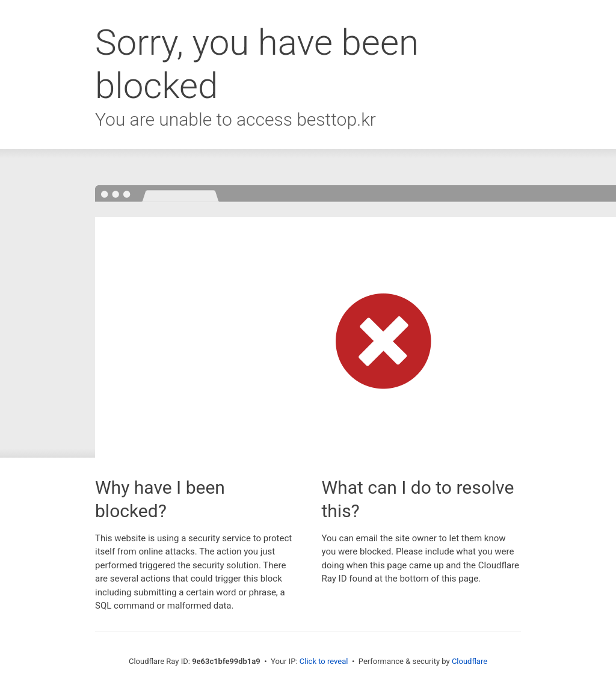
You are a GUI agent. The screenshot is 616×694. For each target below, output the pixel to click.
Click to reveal (324, 661)
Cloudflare (470, 661)
